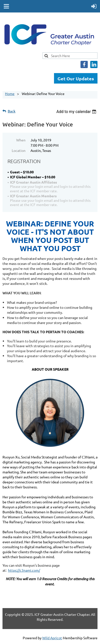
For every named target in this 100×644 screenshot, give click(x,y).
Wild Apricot (52, 638)
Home (10, 94)
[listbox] (77, 112)
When (21, 140)
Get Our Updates (76, 78)
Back (12, 111)
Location (19, 150)
